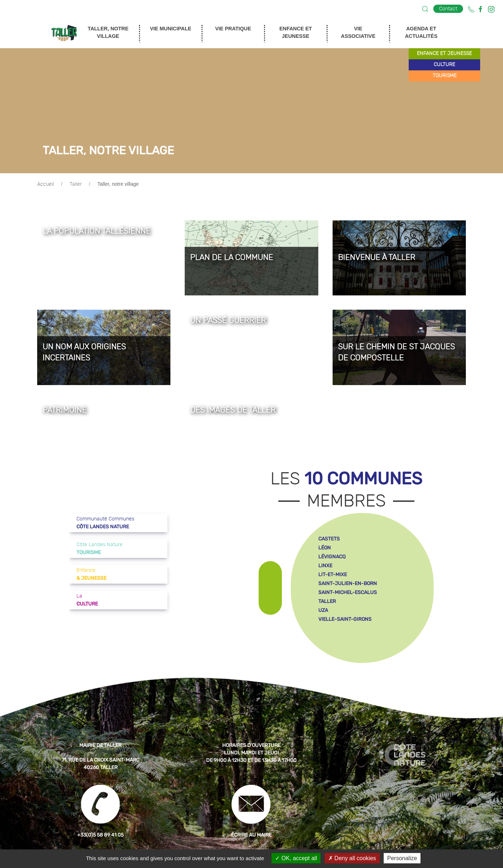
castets (329, 539)
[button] (425, 9)
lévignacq (332, 557)
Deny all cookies (352, 858)
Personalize (402, 858)
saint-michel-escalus (348, 592)
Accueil (46, 184)
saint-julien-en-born (348, 583)
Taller (76, 184)
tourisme (445, 76)
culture (444, 65)
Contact (448, 9)
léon (325, 548)
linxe (325, 566)
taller (327, 601)
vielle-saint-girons (345, 619)
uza (323, 610)
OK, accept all (296, 858)
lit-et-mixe (333, 575)
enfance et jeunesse (444, 54)
